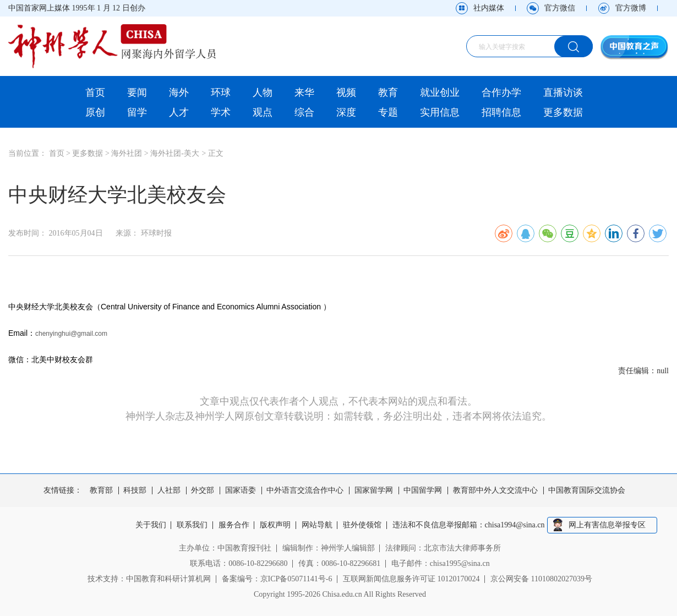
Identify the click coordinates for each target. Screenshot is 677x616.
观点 (263, 112)
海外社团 (127, 153)
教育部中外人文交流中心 (495, 490)
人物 (263, 92)
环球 (221, 92)
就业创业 (440, 92)
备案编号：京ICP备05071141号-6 (277, 579)
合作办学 (501, 92)
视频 (346, 92)
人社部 (169, 490)
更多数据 (563, 112)
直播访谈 (563, 92)
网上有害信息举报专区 (607, 525)
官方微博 (631, 8)
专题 (388, 112)
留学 (137, 112)
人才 (179, 112)
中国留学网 (423, 490)
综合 (304, 112)
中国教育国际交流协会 (587, 490)
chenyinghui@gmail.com (71, 334)
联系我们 (192, 525)
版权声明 (275, 525)
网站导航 (317, 525)
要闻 (137, 92)
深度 (346, 112)
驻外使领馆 (362, 525)
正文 (216, 153)
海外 (179, 92)
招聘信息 (501, 112)
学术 (221, 112)
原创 (95, 112)
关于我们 (151, 525)
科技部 (135, 490)
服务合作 (234, 525)
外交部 (203, 490)
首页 (95, 92)
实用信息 (440, 112)
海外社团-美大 (175, 153)
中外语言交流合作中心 (305, 490)
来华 (304, 92)
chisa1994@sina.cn (515, 525)
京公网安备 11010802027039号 (541, 579)
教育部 (101, 490)
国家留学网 (374, 490)
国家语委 (241, 490)
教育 (388, 92)
